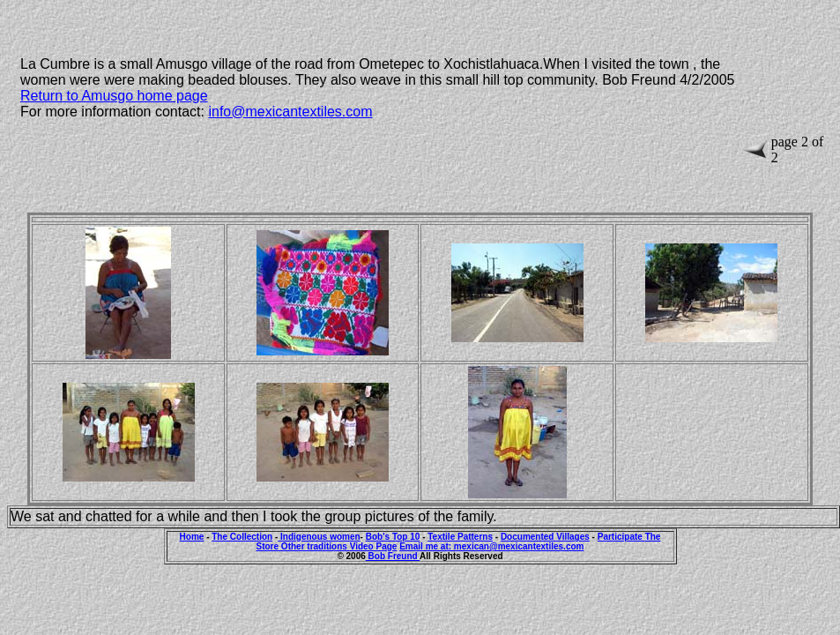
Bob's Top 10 (393, 537)
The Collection (242, 537)
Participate (621, 537)
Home (192, 537)
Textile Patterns (460, 537)
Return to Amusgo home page (114, 96)
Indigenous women (319, 537)
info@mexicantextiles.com (290, 112)
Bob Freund (393, 556)
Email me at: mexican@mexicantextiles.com (491, 546)
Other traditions (316, 546)
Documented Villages (545, 537)
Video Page (374, 546)
